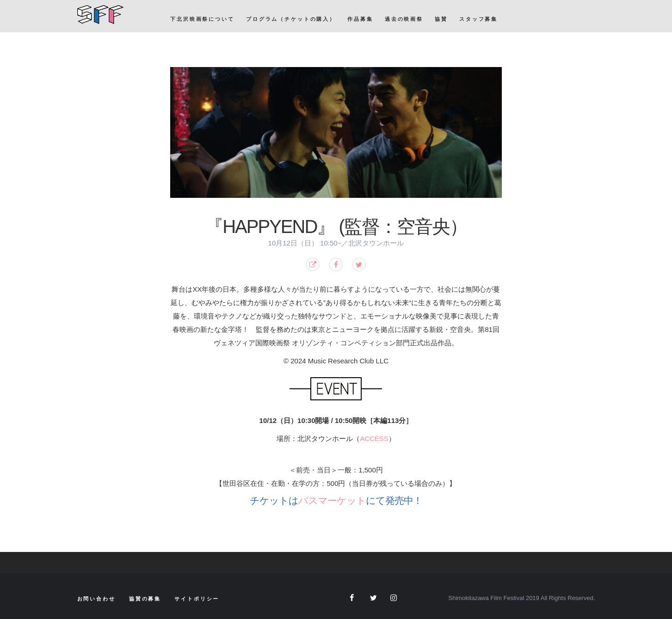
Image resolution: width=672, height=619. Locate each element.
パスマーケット (332, 500)
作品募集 (360, 19)
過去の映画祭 (404, 19)
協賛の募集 (145, 599)
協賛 (441, 19)
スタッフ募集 (478, 19)
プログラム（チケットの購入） (291, 19)
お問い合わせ (96, 599)
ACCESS (374, 438)
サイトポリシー (197, 599)
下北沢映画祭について (202, 19)
